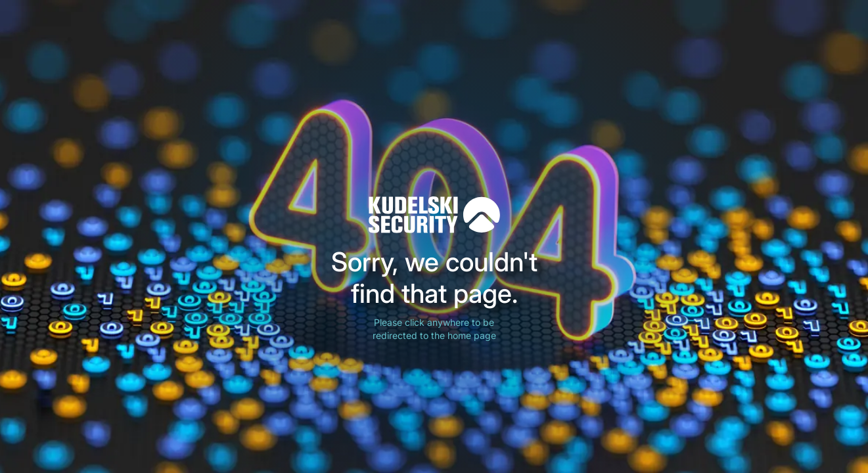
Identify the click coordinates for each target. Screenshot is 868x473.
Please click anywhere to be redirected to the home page (434, 329)
